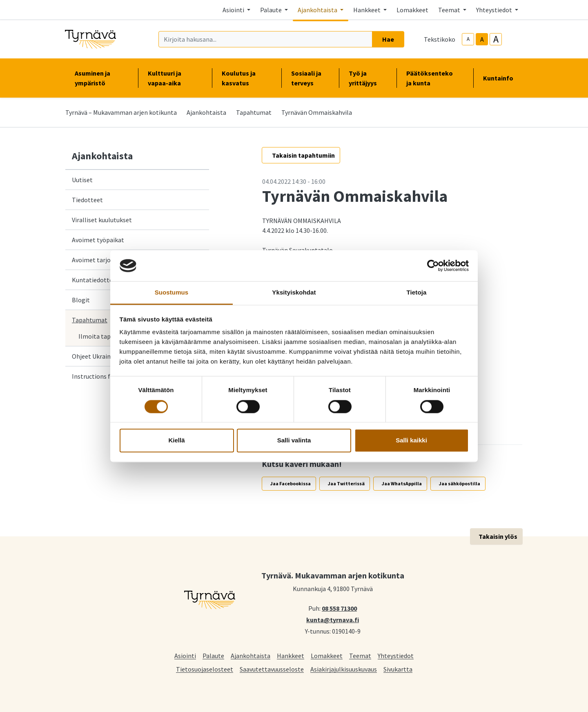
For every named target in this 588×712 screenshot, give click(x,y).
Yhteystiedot (396, 655)
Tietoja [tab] (417, 293)
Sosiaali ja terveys (306, 78)
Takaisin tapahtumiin (303, 155)
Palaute (213, 655)
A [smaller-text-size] (468, 39)
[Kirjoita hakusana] (265, 39)
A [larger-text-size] (496, 39)
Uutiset (82, 180)
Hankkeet (291, 655)
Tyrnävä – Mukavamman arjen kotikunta (121, 112)
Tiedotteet (87, 200)
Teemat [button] (450, 10)
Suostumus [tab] (172, 293)
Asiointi (185, 655)
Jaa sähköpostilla (460, 483)
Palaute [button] (272, 10)
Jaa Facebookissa (291, 483)
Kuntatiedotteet (95, 280)
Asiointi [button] (234, 10)
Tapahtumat (254, 112)
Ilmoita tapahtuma (106, 336)
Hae (388, 39)
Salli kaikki (411, 441)
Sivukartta (398, 669)
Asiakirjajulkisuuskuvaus (344, 669)
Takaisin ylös (498, 536)
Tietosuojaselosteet (205, 669)
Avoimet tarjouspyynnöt (106, 260)
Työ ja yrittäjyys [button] (368, 78)
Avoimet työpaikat (98, 240)
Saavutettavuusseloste (272, 669)
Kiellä (176, 441)
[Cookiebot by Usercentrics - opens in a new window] (433, 266)
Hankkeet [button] (367, 10)
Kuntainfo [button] (501, 78)
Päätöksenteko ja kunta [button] (435, 78)
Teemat (360, 655)
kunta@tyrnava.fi (333, 619)
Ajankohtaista (206, 112)
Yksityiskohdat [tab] (294, 293)
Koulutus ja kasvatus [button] (247, 78)
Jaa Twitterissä (346, 483)
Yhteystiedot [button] (495, 10)
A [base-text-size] (482, 39)
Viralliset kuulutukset (102, 220)
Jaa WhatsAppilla (402, 483)
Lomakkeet (412, 10)
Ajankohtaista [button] (318, 10)
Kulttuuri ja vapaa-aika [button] (175, 78)
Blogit (81, 300)
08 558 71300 (339, 608)
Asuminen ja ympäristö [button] (101, 78)
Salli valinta (294, 441)
